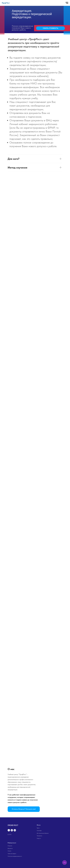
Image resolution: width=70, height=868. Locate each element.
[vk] (12, 830)
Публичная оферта (12, 854)
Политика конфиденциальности (15, 856)
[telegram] (15, 830)
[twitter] (9, 830)
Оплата (9, 851)
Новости (39, 838)
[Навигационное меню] (67, 3)
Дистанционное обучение (43, 833)
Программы (39, 836)
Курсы (38, 828)
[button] (24, 809)
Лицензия (10, 846)
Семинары (39, 831)
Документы (10, 848)
